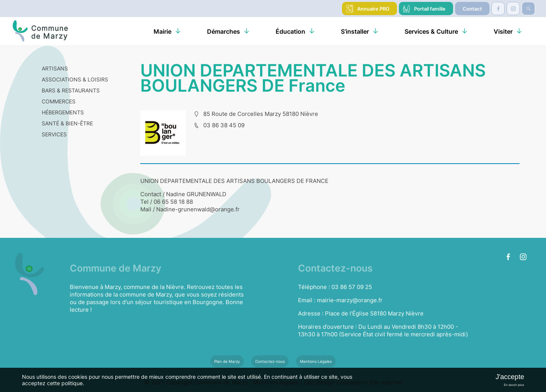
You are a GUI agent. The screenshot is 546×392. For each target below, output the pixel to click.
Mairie (162, 31)
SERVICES (54, 134)
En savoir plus (514, 385)
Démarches (224, 31)
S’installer (355, 31)
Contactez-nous (270, 361)
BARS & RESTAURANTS (71, 90)
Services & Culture (431, 31)
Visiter (503, 31)
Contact (472, 9)
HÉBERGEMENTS (63, 112)
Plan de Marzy (227, 361)
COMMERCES (59, 101)
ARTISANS (55, 68)
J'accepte (510, 377)
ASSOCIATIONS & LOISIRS (75, 79)
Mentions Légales (316, 361)
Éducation (290, 31)
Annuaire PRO (373, 9)
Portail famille (430, 9)
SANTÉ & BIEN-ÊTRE (67, 123)
